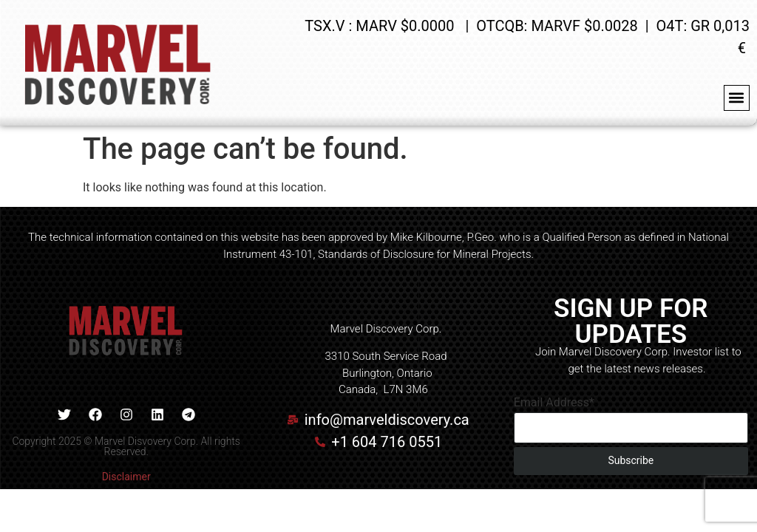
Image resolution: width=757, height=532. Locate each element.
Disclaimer (126, 477)
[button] (737, 98)
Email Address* (554, 403)
